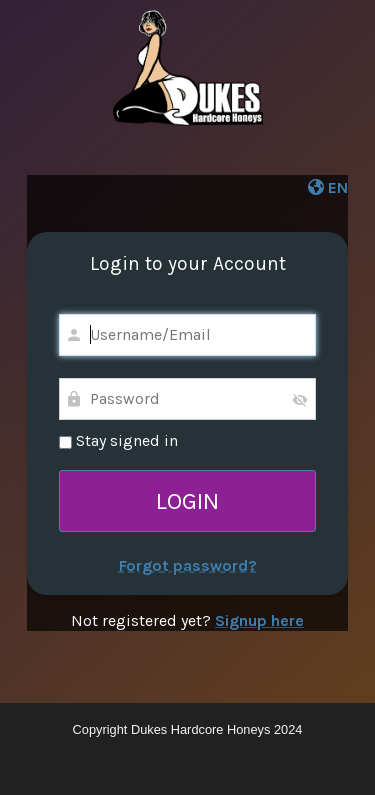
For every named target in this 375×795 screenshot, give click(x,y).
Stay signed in (118, 440)
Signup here (259, 620)
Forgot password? (188, 565)
